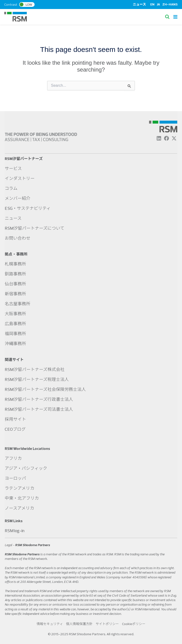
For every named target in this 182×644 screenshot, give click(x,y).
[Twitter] (174, 138)
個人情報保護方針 (79, 624)
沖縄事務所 (15, 344)
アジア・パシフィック (26, 468)
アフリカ (13, 458)
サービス (13, 168)
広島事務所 (15, 324)
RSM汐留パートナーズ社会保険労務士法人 (45, 389)
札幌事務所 (15, 264)
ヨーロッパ (15, 478)
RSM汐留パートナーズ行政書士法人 (39, 399)
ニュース (139, 4)
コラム (11, 188)
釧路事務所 (15, 274)
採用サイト (15, 419)
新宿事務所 (15, 294)
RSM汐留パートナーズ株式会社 (35, 369)
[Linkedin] (159, 138)
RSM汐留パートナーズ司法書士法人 (39, 409)
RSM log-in (15, 531)
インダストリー (20, 178)
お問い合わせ (18, 238)
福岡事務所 (15, 334)
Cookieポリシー (134, 624)
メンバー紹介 (18, 198)
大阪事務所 (15, 314)
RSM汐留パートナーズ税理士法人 (37, 379)
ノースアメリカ (19, 508)
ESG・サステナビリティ (28, 208)
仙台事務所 (15, 284)
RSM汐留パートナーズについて (35, 228)
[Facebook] (166, 138)
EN (152, 4)
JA (158, 4)
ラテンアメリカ (20, 488)
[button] (168, 17)
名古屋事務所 (18, 304)
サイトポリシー (107, 624)
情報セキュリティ (50, 624)
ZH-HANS (170, 4)
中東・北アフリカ (22, 498)
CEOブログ (15, 429)
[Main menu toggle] (175, 17)
